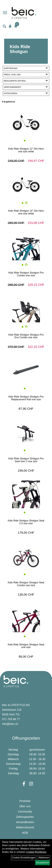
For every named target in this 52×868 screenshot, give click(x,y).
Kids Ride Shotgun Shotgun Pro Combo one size (26, 274)
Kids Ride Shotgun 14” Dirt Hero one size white (26, 212)
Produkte (25, 801)
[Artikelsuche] (4, 27)
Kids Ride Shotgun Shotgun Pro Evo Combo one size (26, 336)
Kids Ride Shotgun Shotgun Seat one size (26, 646)
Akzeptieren (43, 863)
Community (25, 812)
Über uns (25, 806)
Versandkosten (25, 822)
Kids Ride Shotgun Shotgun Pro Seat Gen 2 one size (26, 460)
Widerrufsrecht (25, 827)
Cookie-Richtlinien (36, 852)
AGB (25, 833)
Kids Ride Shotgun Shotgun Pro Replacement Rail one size (26, 398)
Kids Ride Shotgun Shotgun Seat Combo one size (26, 584)
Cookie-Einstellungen (24, 858)
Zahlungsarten (25, 817)
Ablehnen (44, 858)
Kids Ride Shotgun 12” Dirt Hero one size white (26, 150)
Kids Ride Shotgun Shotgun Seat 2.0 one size (26, 522)
